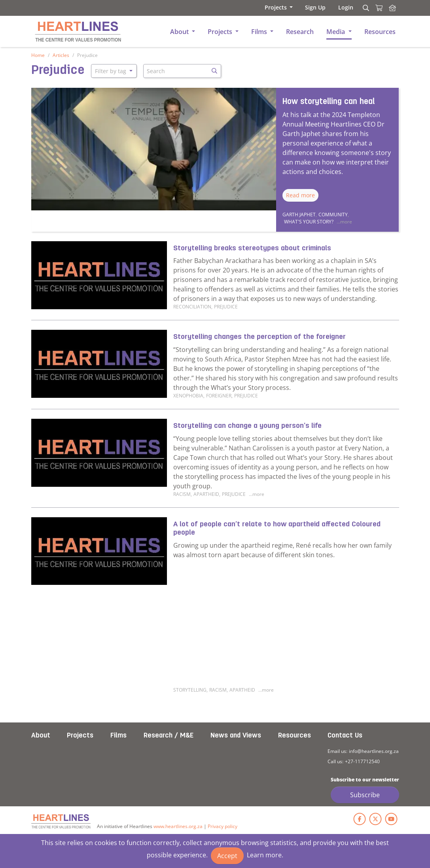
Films (118, 736)
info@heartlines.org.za (374, 751)
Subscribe (365, 795)
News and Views (236, 736)
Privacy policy (223, 826)
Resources (295, 736)
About (41, 736)
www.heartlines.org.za (178, 826)
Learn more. (265, 855)
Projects (80, 736)
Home (38, 55)
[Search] (365, 8)
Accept (227, 856)
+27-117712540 (362, 761)
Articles (61, 55)
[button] (278, 7)
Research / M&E (169, 736)
